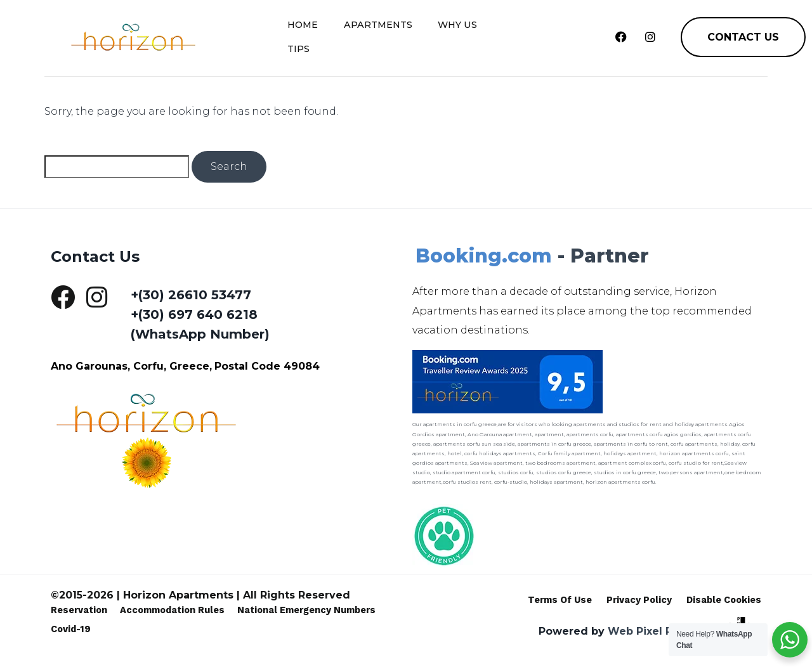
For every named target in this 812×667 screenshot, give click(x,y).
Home (306, 33)
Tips (511, 33)
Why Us (458, 33)
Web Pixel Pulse (652, 631)
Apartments (380, 33)
